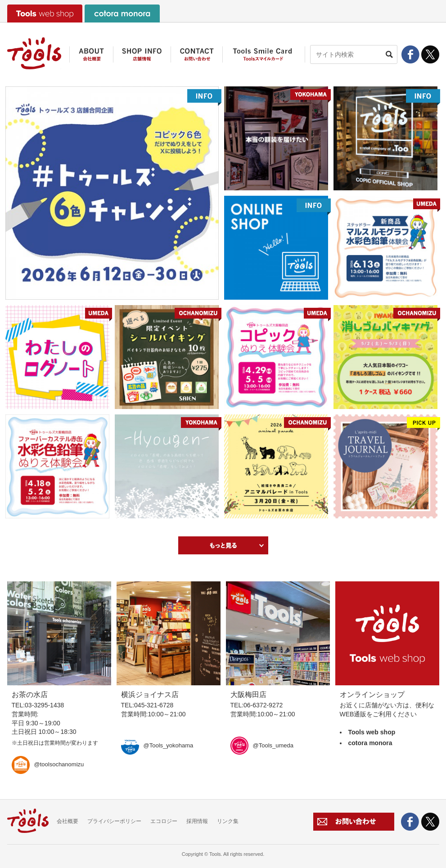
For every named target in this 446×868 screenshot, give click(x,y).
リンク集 (228, 821)
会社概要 (68, 821)
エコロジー (164, 821)
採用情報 (197, 821)
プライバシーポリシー (114, 821)
